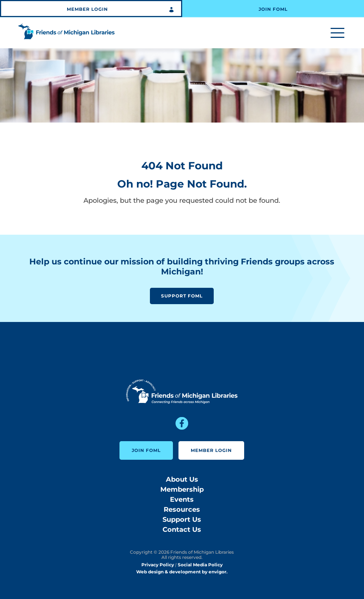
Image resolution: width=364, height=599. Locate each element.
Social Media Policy (200, 565)
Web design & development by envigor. (182, 572)
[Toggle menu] (337, 33)
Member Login (87, 9)
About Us (182, 479)
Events (182, 499)
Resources (182, 510)
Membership (182, 489)
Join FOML (273, 9)
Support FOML (182, 296)
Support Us (182, 520)
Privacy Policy (158, 565)
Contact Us (182, 530)
